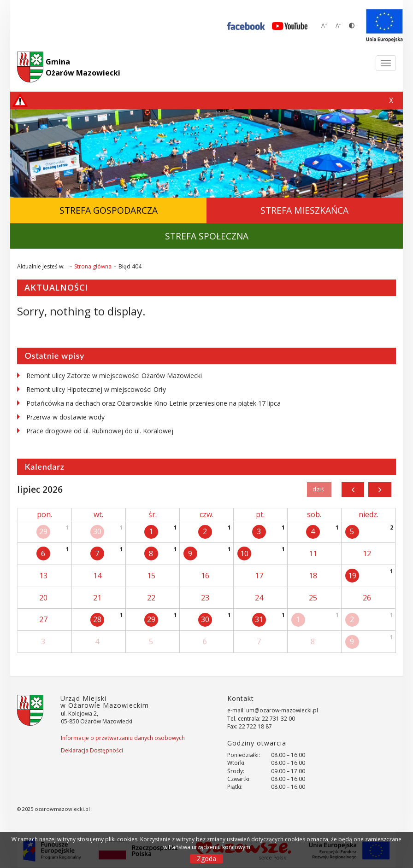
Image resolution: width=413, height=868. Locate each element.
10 (244, 553)
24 (259, 598)
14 (97, 576)
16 (205, 576)
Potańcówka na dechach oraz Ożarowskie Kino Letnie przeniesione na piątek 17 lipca (153, 403)
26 (367, 598)
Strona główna (93, 266)
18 (313, 576)
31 (259, 619)
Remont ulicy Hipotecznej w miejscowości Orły (96, 389)
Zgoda (206, 859)
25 (313, 598)
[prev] (353, 489)
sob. (314, 514)
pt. (260, 514)
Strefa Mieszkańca (304, 210)
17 (259, 576)
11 (313, 553)
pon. (44, 514)
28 (97, 619)
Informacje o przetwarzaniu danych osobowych (123, 738)
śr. (153, 514)
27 (43, 619)
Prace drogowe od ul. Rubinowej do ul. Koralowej (100, 431)
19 (352, 576)
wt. (98, 514)
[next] (380, 489)
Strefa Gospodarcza (109, 210)
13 (43, 576)
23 (205, 598)
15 (151, 576)
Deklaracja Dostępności (92, 750)
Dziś (319, 489)
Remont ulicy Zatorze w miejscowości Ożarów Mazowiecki (114, 376)
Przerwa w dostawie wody (65, 417)
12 (367, 553)
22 (151, 598)
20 (43, 598)
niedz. (369, 514)
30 (97, 531)
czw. (206, 514)
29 (43, 531)
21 (97, 598)
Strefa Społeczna (207, 236)
